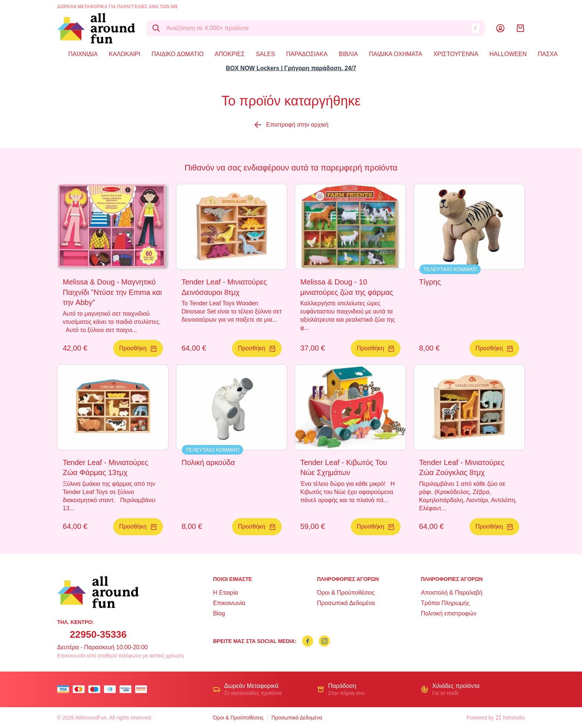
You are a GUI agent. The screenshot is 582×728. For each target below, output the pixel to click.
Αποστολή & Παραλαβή (452, 593)
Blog (219, 613)
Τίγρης (430, 282)
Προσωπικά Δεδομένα (346, 603)
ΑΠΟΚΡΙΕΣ (230, 54)
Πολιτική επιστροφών (449, 613)
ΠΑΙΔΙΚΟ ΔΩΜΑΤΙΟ (177, 54)
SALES (265, 54)
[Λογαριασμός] (500, 28)
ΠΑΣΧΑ (548, 54)
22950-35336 (98, 634)
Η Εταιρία (225, 593)
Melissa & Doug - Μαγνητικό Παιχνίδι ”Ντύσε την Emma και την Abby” (112, 292)
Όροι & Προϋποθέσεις (346, 593)
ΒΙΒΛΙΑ (348, 54)
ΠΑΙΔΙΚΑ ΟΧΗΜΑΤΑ (395, 54)
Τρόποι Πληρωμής (445, 603)
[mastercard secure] (143, 689)
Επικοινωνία (229, 603)
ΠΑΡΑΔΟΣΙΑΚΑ (307, 54)
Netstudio (510, 718)
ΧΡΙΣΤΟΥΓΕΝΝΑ (456, 54)
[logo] (96, 28)
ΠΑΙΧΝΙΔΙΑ (83, 54)
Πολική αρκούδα (208, 462)
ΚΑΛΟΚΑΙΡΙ (125, 54)
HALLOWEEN (508, 54)
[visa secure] (127, 689)
